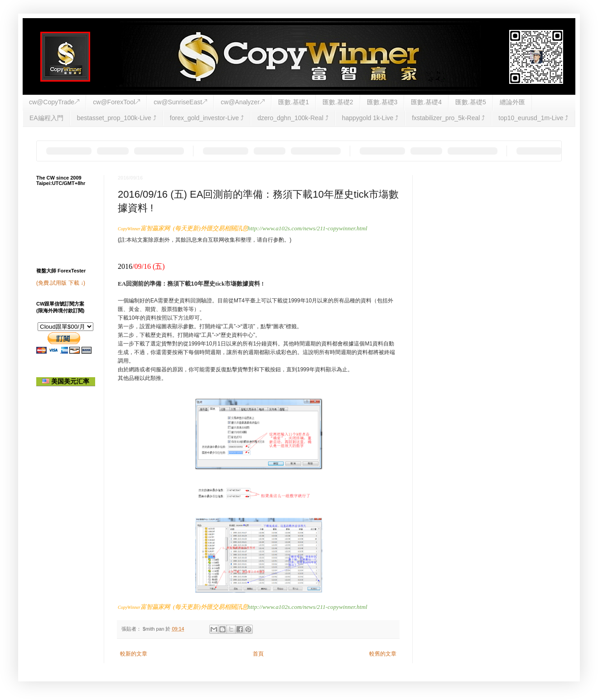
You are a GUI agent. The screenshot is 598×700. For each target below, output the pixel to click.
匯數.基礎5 (471, 102)
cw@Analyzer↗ (243, 102)
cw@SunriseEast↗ (180, 102)
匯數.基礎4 (426, 102)
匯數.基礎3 (382, 102)
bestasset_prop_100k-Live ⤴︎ (117, 118)
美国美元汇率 (66, 381)
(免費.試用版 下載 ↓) (61, 283)
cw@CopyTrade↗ (54, 102)
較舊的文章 (383, 654)
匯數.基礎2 (338, 102)
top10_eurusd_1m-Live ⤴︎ (533, 118)
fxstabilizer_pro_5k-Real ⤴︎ (448, 118)
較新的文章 (134, 654)
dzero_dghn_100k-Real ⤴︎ (293, 118)
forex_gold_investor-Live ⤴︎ (207, 118)
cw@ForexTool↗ (116, 102)
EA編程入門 (46, 118)
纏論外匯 (512, 102)
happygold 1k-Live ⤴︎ (370, 118)
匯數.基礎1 (294, 102)
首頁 (258, 654)
